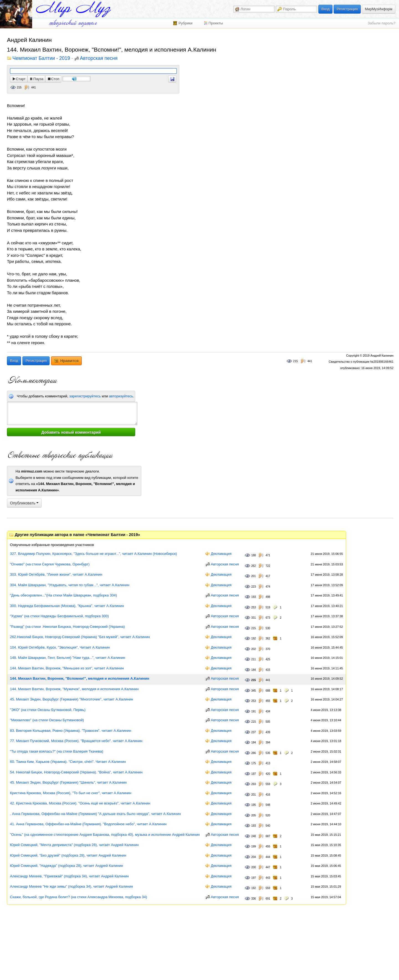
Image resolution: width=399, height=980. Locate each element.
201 (254, 576)
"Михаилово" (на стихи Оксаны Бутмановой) (47, 720)
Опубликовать (24, 503)
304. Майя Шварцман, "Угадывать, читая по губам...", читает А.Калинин (70, 585)
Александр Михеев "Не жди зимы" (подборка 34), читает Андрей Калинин (71, 886)
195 (254, 805)
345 (254, 691)
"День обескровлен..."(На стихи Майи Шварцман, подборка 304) (63, 595)
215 (19, 87)
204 (254, 857)
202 (254, 649)
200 (254, 867)
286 (254, 753)
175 (254, 763)
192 (254, 638)
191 (254, 711)
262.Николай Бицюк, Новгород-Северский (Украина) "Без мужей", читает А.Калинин (80, 637)
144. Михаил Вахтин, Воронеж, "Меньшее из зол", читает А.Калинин (67, 668)
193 (254, 597)
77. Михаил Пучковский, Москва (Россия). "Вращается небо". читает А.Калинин (76, 741)
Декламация (221, 554)
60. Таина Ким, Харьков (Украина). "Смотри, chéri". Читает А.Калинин (68, 762)
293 (254, 784)
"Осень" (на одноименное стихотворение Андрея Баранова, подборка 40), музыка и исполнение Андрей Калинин (105, 835)
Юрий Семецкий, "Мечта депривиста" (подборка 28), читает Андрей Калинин (74, 845)
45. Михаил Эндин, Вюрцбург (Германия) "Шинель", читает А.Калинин (68, 782)
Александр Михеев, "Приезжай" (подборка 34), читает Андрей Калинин (69, 876)
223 (254, 587)
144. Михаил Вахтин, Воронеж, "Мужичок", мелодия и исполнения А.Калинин (74, 689)
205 (254, 815)
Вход (325, 9)
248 (254, 836)
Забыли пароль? (382, 23)
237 (254, 732)
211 (254, 659)
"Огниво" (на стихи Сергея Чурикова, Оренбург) (50, 564)
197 (254, 774)
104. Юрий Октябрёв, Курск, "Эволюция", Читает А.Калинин (60, 647)
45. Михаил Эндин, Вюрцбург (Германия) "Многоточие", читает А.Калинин (71, 699)
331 (254, 618)
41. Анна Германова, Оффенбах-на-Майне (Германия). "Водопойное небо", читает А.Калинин (88, 824)
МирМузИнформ (379, 9)
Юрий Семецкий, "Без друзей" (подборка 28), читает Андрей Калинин (68, 855)
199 (254, 846)
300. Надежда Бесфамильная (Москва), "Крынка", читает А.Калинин (67, 606)
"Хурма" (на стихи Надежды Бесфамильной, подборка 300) (59, 616)
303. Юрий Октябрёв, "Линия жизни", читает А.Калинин (56, 574)
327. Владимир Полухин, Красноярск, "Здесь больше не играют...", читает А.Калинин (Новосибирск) (94, 554)
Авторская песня (99, 59)
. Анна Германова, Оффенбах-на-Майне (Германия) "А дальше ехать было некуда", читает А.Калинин (95, 814)
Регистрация (347, 9)
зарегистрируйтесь (85, 396)
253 (254, 607)
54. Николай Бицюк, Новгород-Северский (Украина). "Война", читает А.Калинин (76, 772)
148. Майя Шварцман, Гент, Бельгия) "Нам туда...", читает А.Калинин (68, 658)
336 (254, 899)
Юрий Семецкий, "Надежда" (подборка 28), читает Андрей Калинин (66, 866)
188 (254, 555)
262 (254, 566)
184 (254, 670)
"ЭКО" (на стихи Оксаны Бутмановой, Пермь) (48, 710)
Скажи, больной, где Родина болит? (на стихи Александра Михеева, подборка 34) (78, 897)
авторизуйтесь (121, 396)
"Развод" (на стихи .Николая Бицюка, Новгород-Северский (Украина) (67, 627)
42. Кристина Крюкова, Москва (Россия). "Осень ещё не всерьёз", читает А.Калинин (80, 803)
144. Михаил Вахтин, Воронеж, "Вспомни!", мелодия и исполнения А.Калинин (80, 678)
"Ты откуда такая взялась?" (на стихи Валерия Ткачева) (57, 751)
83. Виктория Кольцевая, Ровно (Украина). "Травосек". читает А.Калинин (71, 731)
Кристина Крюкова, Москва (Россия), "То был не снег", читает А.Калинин (71, 793)
